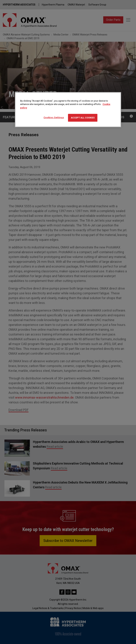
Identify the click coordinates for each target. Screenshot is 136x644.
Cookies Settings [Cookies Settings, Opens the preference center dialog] (54, 117)
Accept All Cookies (83, 118)
